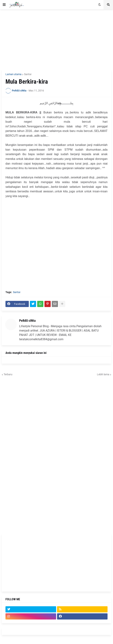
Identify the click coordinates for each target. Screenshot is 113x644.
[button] (4, 5)
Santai (28, 74)
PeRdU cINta (27, 321)
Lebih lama (103, 374)
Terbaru (8, 374)
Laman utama (13, 74)
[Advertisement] (56, 39)
